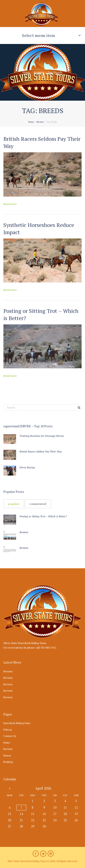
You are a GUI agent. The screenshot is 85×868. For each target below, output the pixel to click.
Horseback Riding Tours (17, 723)
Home (26, 72)
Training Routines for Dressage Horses (42, 436)
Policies (8, 730)
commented (38, 504)
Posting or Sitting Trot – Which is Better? (43, 516)
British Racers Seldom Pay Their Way (41, 451)
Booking (8, 762)
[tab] (14, 504)
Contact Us (10, 736)
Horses (7, 755)
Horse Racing (27, 467)
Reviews (39, 72)
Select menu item (39, 35)
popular (14, 504)
